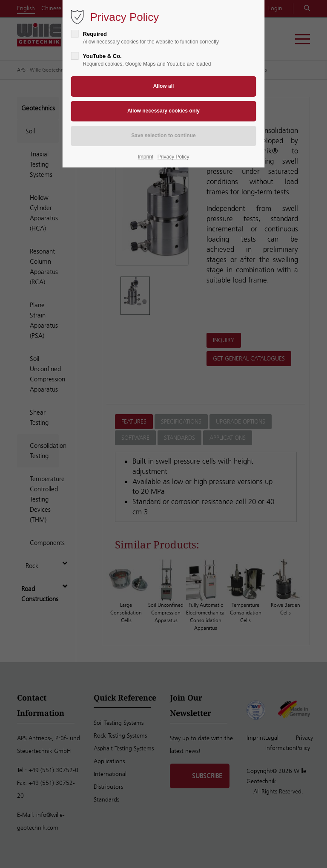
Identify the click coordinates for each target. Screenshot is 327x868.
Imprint (146, 157)
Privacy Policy (174, 157)
